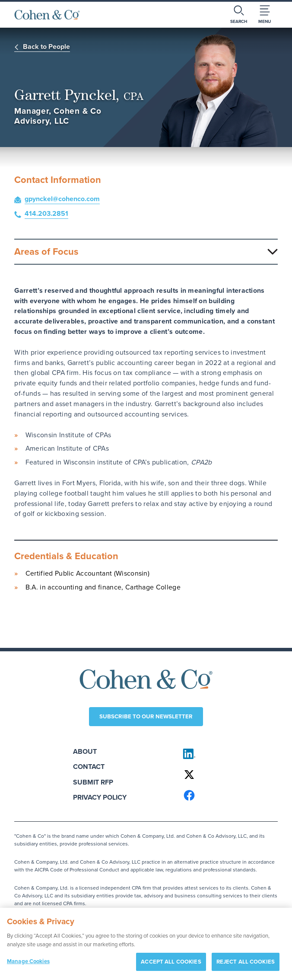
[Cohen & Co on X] (227, 775)
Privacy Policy (100, 797)
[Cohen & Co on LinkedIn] (227, 754)
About (85, 751)
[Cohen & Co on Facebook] (227, 795)
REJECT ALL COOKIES (246, 966)
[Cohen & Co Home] (47, 15)
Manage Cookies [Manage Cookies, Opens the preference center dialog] (28, 966)
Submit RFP (93, 782)
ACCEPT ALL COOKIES (171, 966)
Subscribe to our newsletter (146, 716)
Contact (89, 767)
